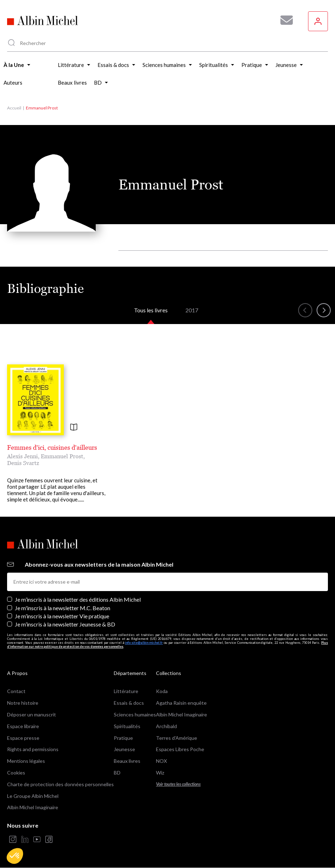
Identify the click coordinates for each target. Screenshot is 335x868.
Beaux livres (127, 761)
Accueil (14, 108)
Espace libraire (23, 726)
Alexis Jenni (23, 456)
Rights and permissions (33, 749)
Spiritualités (127, 726)
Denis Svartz (23, 463)
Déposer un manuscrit (32, 714)
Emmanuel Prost (62, 456)
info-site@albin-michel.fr (144, 643)
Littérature (126, 691)
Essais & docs (129, 703)
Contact (16, 691)
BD (117, 773)
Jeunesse (124, 749)
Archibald (166, 726)
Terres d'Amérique (177, 738)
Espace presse (23, 738)
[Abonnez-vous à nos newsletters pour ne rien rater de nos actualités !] (284, 20)
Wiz (160, 773)
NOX (161, 761)
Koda (162, 691)
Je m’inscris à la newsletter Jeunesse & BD (65, 624)
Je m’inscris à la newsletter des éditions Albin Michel (78, 599)
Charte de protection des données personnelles (60, 784)
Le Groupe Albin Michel (33, 796)
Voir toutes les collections (178, 784)
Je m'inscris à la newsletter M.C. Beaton (63, 608)
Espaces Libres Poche (180, 749)
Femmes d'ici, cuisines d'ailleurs (52, 447)
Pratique (123, 738)
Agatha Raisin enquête (181, 703)
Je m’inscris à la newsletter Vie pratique (62, 616)
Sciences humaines (135, 714)
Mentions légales (26, 761)
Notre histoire (23, 703)
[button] (15, 856)
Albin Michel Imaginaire (33, 807)
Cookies (16, 773)
